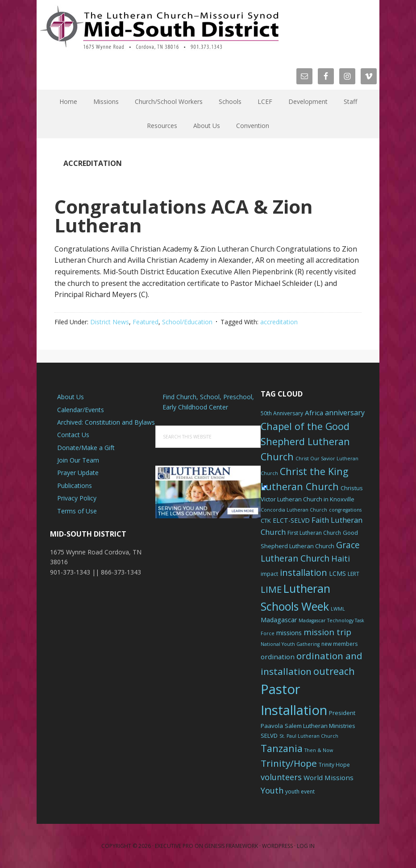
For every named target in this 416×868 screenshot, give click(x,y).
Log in (306, 846)
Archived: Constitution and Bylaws (106, 422)
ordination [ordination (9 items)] (278, 657)
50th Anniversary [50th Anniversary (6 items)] (282, 413)
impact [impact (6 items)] (269, 574)
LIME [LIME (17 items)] (271, 589)
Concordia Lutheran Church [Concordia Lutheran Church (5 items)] (294, 510)
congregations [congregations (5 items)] (345, 510)
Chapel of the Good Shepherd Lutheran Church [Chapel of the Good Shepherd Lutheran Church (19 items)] (305, 441)
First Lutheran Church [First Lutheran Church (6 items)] (314, 533)
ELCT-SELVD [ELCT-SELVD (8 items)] (291, 520)
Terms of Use (77, 511)
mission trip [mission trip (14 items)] (327, 632)
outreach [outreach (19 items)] (334, 671)
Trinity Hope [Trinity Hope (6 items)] (334, 765)
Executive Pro (174, 846)
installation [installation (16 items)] (304, 572)
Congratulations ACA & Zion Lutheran (184, 216)
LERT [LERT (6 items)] (354, 574)
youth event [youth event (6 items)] (300, 792)
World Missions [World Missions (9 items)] (329, 777)
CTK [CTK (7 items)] (266, 521)
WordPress (277, 846)
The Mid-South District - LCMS (159, 28)
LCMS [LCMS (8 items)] (337, 573)
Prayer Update (78, 473)
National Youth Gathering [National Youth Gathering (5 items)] (290, 644)
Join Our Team (78, 460)
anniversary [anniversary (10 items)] (345, 413)
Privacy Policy (77, 498)
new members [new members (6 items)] (339, 644)
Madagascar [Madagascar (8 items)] (279, 620)
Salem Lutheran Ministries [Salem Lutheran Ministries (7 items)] (320, 726)
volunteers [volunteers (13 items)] (281, 777)
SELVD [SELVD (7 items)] (269, 736)
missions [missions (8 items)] (289, 633)
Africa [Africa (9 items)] (314, 413)
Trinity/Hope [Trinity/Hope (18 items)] (289, 763)
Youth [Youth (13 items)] (272, 790)
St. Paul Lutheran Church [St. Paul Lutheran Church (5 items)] (309, 736)
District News (110, 322)
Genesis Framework (231, 846)
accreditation (279, 322)
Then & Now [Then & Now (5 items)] (319, 750)
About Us (71, 397)
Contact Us (73, 435)
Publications (75, 486)
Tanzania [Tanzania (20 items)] (282, 748)
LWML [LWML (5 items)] (338, 609)
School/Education (187, 322)
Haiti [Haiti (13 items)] (341, 558)
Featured (146, 322)
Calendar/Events (81, 410)
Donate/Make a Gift (86, 448)
